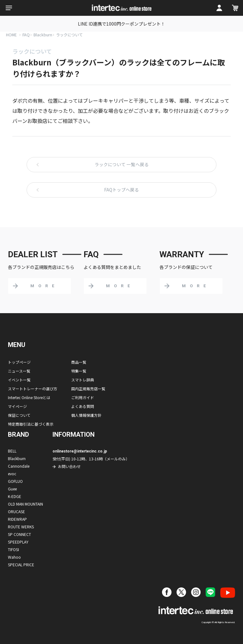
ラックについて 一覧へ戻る (122, 165)
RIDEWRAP (17, 519)
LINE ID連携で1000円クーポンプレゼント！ (121, 24)
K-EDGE (15, 496)
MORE (44, 286)
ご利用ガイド (83, 397)
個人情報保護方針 (86, 415)
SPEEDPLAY (18, 542)
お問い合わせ (69, 466)
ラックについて (71, 35)
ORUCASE (16, 511)
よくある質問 (83, 406)
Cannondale (19, 466)
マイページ (17, 406)
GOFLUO (15, 481)
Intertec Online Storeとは (29, 397)
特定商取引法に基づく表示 (31, 424)
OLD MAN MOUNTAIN (25, 504)
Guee (12, 489)
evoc (12, 474)
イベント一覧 (19, 380)
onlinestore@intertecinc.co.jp (80, 451)
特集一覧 (79, 371)
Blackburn (44, 35)
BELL (12, 451)
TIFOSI (13, 549)
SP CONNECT (19, 534)
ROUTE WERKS (21, 527)
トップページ (19, 362)
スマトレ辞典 (83, 380)
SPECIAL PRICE (21, 565)
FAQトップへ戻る (121, 190)
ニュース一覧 (19, 371)
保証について (19, 415)
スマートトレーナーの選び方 (33, 389)
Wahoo (14, 557)
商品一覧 (79, 362)
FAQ (27, 35)
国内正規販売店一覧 (88, 389)
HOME (12, 35)
